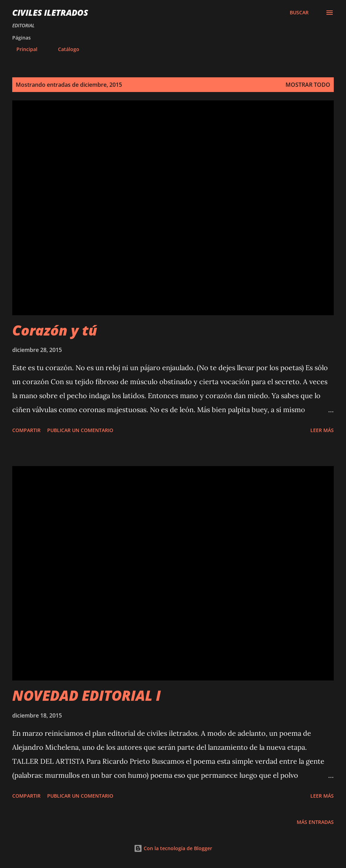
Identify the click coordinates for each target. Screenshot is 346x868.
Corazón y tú (55, 330)
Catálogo (64, 49)
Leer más (322, 430)
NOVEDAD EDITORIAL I (86, 695)
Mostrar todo (308, 85)
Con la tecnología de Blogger (173, 848)
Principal (23, 49)
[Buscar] (299, 13)
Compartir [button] (26, 430)
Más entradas (315, 822)
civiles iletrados (50, 12)
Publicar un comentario (80, 430)
